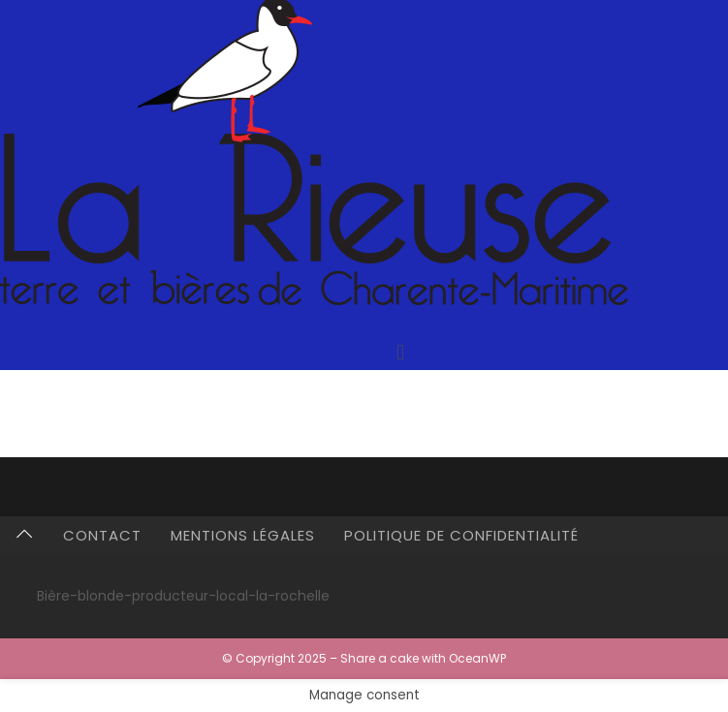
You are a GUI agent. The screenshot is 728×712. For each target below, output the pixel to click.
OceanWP (477, 658)
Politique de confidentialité (461, 535)
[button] (400, 352)
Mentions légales (243, 535)
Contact (102, 535)
